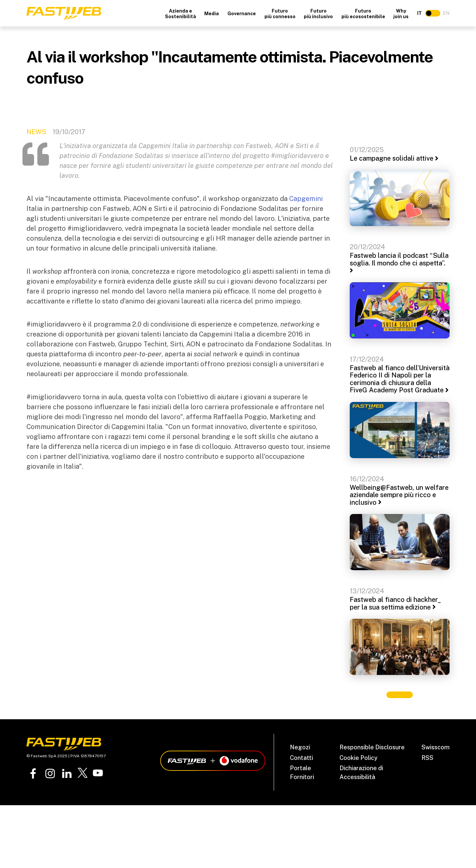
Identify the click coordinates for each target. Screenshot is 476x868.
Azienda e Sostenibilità (180, 14)
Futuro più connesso (280, 14)
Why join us (401, 14)
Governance (242, 14)
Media (212, 14)
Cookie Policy (358, 758)
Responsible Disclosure (372, 747)
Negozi (300, 747)
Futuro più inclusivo (318, 14)
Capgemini (306, 199)
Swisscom (436, 747)
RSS (427, 758)
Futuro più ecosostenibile (363, 14)
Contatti (301, 758)
